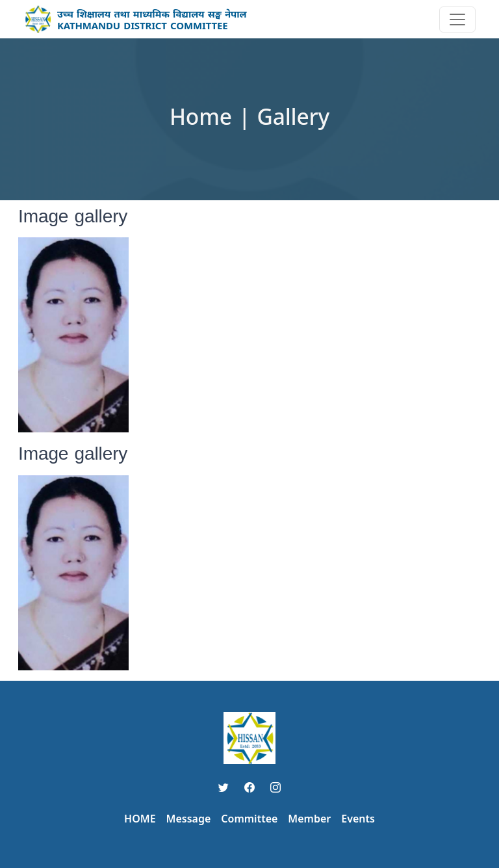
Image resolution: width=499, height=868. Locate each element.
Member (309, 819)
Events (358, 819)
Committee (249, 819)
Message (189, 819)
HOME (140, 819)
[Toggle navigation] (457, 20)
